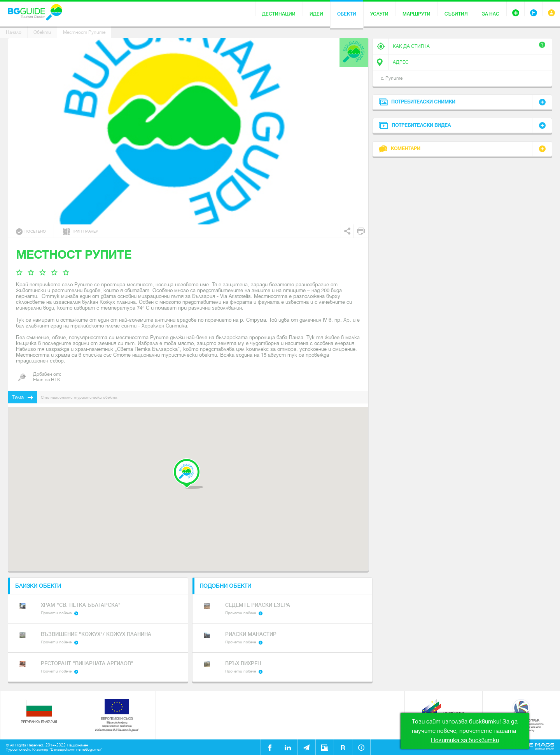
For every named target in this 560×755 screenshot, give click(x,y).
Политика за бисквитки (465, 740)
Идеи (316, 14)
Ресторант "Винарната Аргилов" (87, 663)
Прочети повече (56, 613)
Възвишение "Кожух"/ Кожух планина (96, 634)
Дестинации (279, 14)
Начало (14, 32)
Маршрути (416, 14)
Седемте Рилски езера (258, 605)
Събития (456, 14)
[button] (188, 474)
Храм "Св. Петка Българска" (81, 605)
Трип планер (80, 232)
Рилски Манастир (251, 634)
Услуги (379, 14)
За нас (491, 14)
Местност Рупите (84, 32)
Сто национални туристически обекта (79, 397)
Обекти (347, 14)
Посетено (31, 232)
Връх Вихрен (243, 663)
